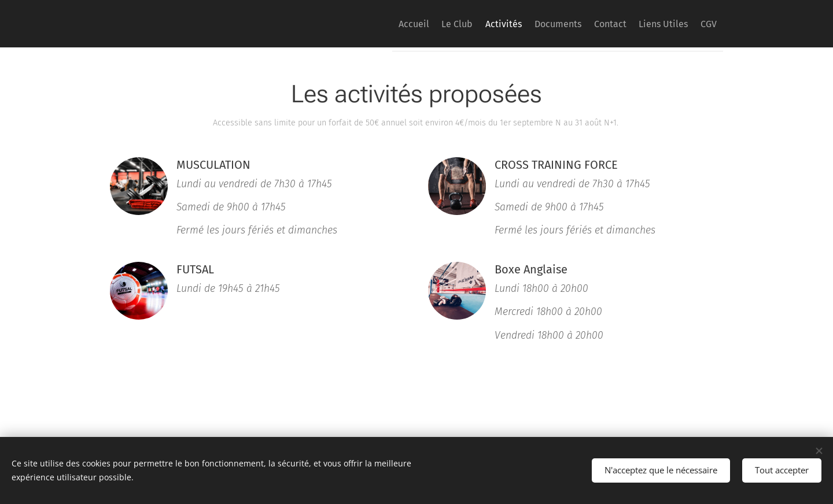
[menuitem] (360, 24)
